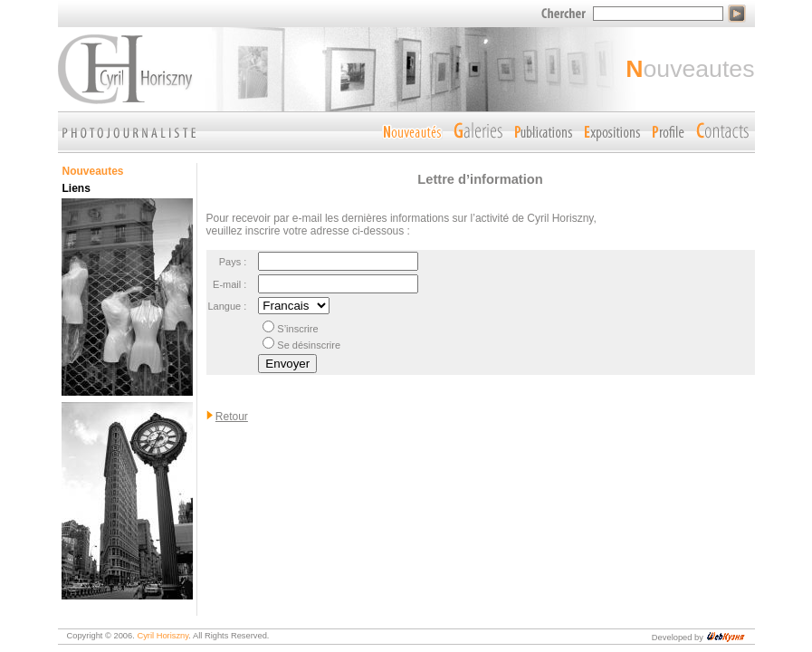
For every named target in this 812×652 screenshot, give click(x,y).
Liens (76, 188)
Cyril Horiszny (162, 636)
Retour (232, 417)
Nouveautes (93, 171)
